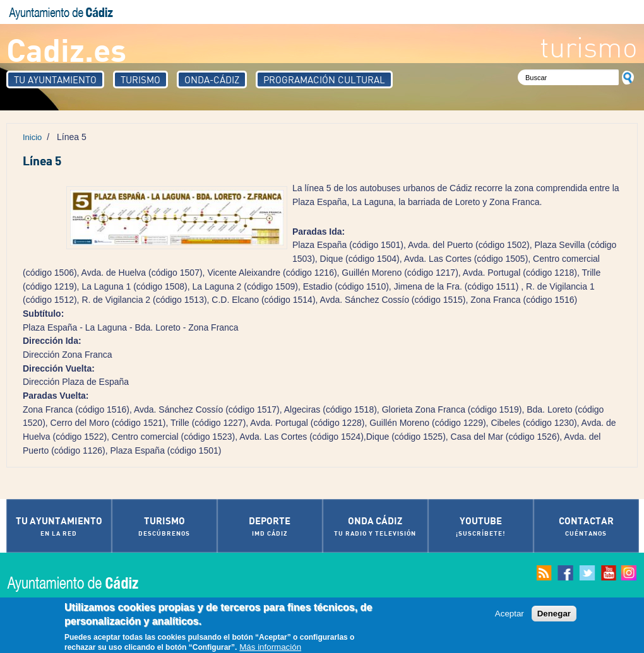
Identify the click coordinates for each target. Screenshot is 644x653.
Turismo (140, 79)
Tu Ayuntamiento (55, 79)
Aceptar (510, 615)
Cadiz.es (66, 49)
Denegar (554, 615)
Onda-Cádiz (212, 79)
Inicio (32, 137)
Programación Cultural (324, 79)
